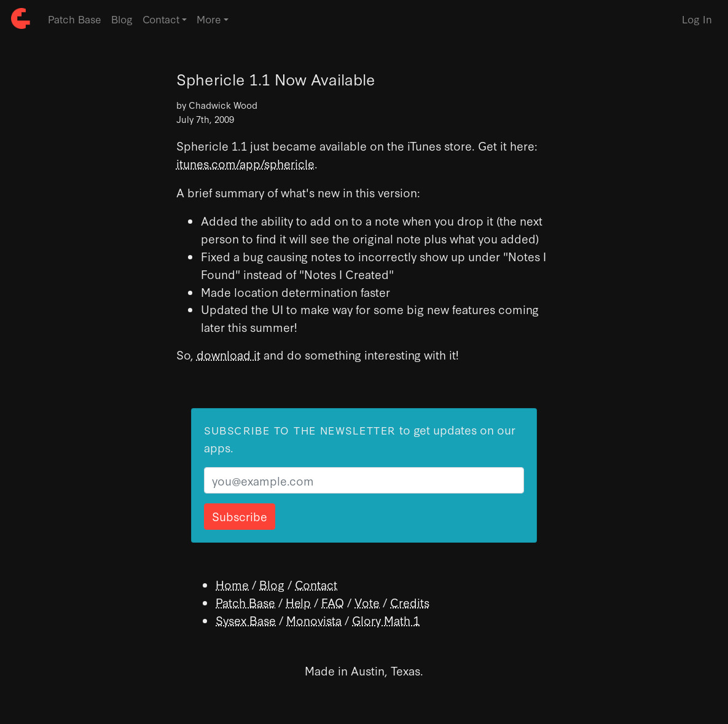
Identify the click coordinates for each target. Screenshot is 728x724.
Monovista (314, 620)
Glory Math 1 (386, 620)
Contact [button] (161, 19)
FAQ (333, 602)
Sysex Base (246, 620)
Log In (697, 19)
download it (229, 354)
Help (298, 602)
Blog (122, 19)
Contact (316, 584)
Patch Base (75, 19)
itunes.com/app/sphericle (245, 163)
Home (232, 584)
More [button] (209, 19)
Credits (410, 602)
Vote (367, 602)
